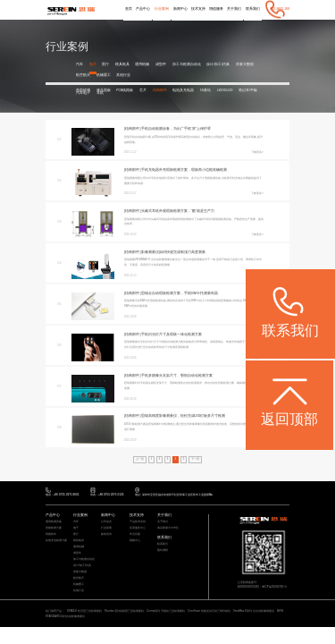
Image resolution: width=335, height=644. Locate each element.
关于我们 (234, 9)
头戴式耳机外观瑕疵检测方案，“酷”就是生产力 (178, 211)
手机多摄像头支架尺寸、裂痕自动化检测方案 (177, 376)
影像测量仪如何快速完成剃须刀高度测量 (173, 252)
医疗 (105, 64)
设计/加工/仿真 (218, 64)
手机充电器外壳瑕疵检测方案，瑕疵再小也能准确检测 (184, 170)
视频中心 (135, 541)
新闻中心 (180, 9)
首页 (129, 9)
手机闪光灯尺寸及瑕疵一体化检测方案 (172, 335)
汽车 (80, 64)
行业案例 (162, 9)
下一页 (195, 459)
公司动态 (106, 522)
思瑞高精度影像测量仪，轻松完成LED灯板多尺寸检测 (184, 416)
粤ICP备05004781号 (274, 587)
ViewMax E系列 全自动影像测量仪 (254, 611)
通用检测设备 (54, 522)
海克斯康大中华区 (168, 528)
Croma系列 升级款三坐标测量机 (166, 611)
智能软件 (51, 534)
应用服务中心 (138, 528)
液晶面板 (104, 91)
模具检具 (122, 64)
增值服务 (216, 9)
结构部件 (160, 91)
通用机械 (142, 64)
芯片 (143, 91)
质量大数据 (245, 64)
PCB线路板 (125, 91)
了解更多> (257, 152)
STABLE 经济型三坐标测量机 (85, 611)
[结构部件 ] (133, 129)
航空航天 (83, 75)
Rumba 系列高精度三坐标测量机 (124, 611)
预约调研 (163, 551)
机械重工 (104, 75)
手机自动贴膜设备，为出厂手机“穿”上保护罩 (176, 129)
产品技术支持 (138, 522)
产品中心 (143, 9)
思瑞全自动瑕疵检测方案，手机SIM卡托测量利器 (180, 293)
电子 (93, 64)
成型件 (161, 64)
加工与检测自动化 (187, 64)
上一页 (140, 459)
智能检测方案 (54, 528)
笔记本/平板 (248, 91)
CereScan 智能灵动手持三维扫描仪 (209, 611)
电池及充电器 (183, 91)
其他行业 (123, 75)
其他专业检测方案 (56, 541)
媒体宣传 (106, 534)
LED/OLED (225, 91)
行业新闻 (106, 528)
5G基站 (206, 91)
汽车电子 (83, 93)
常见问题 (135, 534)
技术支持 (197, 9)
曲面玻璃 (83, 91)
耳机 (100, 93)
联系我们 (253, 9)
